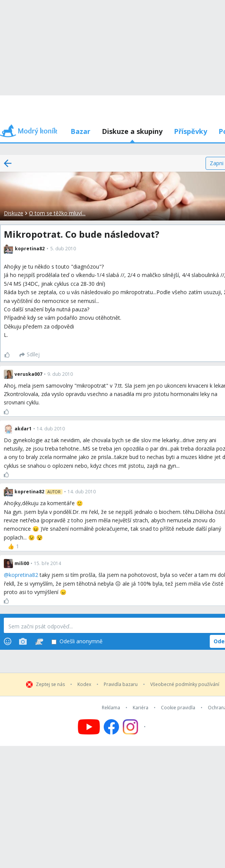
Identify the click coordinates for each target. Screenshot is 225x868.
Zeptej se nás (50, 684)
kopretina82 (23, 575)
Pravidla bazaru (121, 684)
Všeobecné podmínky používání (185, 684)
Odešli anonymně (77, 642)
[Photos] (23, 641)
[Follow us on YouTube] (89, 727)
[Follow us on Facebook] (111, 727)
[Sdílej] (30, 355)
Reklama (111, 708)
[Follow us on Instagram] (135, 727)
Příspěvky (190, 131)
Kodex (84, 684)
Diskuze (14, 213)
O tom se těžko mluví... (57, 213)
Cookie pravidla (178, 708)
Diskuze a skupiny (132, 131)
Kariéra (141, 708)
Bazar (80, 131)
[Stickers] (39, 641)
